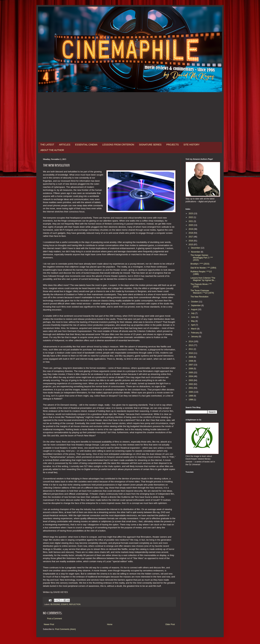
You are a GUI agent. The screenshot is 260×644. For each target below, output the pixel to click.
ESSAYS (65, 604)
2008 (191, 361)
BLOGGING (55, 604)
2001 (191, 388)
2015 (191, 245)
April (193, 325)
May (193, 321)
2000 (191, 392)
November (196, 252)
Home (110, 624)
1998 (191, 400)
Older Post (170, 624)
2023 (191, 214)
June (193, 317)
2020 (191, 225)
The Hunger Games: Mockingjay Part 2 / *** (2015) (202, 258)
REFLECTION (75, 604)
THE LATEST (47, 145)
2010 (191, 353)
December (196, 248)
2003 (191, 380)
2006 (191, 369)
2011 (191, 349)
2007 (191, 365)
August (194, 309)
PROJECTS (173, 145)
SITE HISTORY (192, 145)
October (195, 302)
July (193, 313)
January (195, 337)
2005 (191, 373)
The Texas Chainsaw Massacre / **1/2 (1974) (202, 292)
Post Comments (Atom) (65, 629)
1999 (191, 396)
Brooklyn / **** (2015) (200, 264)
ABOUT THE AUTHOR (52, 150)
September (196, 305)
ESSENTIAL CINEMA (86, 145)
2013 (191, 345)
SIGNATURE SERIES (150, 145)
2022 (191, 217)
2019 (191, 229)
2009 (191, 357)
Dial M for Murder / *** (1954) (203, 268)
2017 (191, 237)
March (194, 329)
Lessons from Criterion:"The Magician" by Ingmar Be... (203, 279)
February (195, 333)
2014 (191, 342)
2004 (191, 376)
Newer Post (49, 624)
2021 (191, 221)
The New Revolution (199, 297)
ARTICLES (65, 145)
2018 (191, 233)
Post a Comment (54, 619)
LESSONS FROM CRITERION (118, 145)
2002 (191, 384)
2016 (191, 241)
